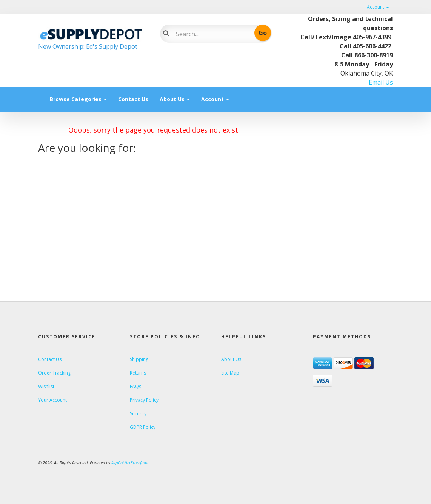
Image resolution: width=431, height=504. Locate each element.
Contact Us (133, 99)
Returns (138, 373)
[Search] (211, 34)
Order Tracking (54, 373)
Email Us (381, 82)
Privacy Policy (144, 400)
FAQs (135, 386)
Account (378, 7)
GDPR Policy (143, 427)
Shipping (139, 359)
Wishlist (46, 386)
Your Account (52, 400)
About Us (175, 99)
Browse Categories (78, 99)
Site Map (230, 373)
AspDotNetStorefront (130, 463)
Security (138, 414)
